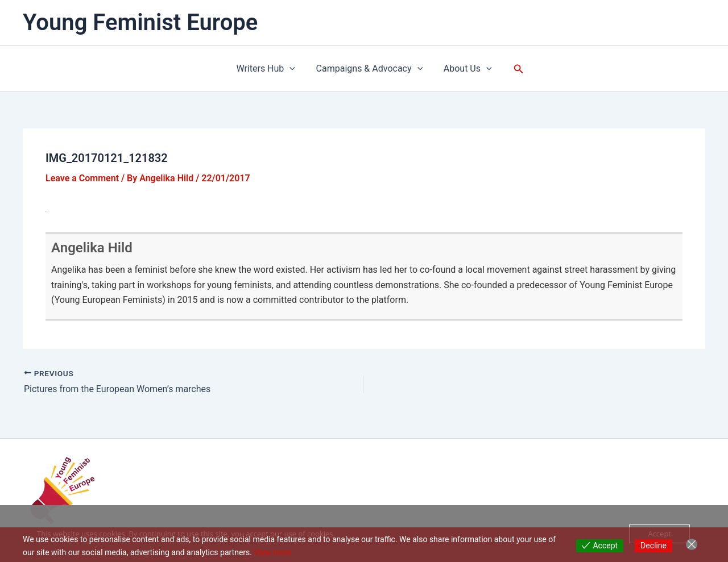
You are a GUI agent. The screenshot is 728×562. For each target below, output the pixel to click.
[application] (292, 69)
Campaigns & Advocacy (370, 69)
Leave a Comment (82, 178)
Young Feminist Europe (140, 22)
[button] (515, 69)
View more (272, 552)
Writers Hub (268, 69)
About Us (465, 69)
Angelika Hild (92, 248)
